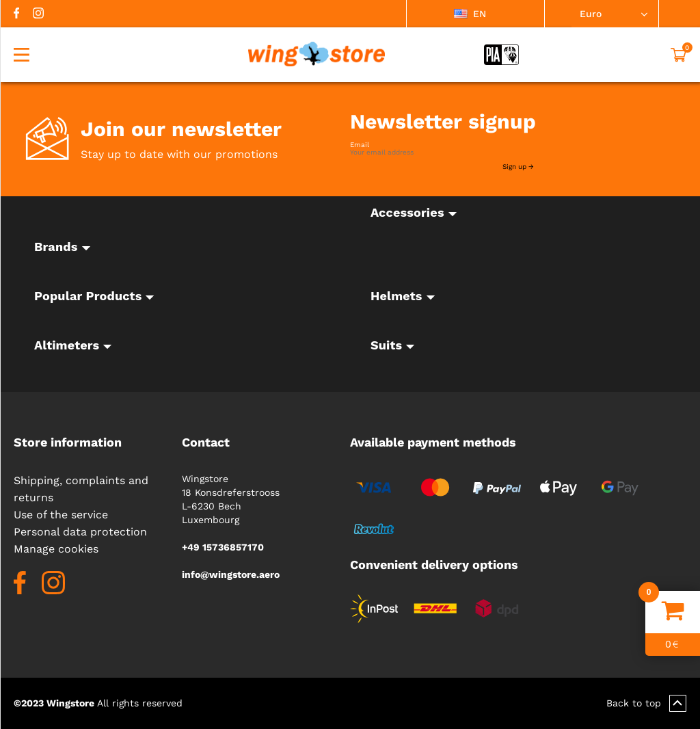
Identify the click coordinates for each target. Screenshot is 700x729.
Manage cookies (56, 549)
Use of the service (61, 515)
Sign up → (518, 167)
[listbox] (475, 14)
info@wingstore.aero (231, 574)
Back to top (646, 703)
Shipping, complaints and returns (81, 489)
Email (360, 145)
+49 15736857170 (223, 547)
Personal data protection (80, 532)
